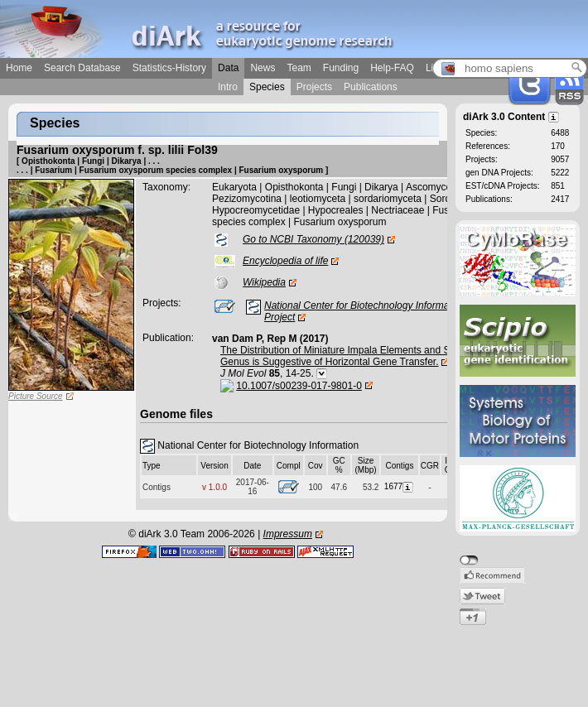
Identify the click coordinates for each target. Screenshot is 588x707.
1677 (400, 486)
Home (19, 68)
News (263, 68)
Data (228, 68)
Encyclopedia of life (285, 261)
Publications (371, 87)
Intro (228, 87)
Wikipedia (264, 282)
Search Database (82, 68)
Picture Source (36, 396)
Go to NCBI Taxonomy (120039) (313, 239)
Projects (314, 87)
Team (299, 68)
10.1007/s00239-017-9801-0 (299, 386)
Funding (341, 68)
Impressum (288, 534)
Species (267, 87)
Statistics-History (169, 68)
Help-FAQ (392, 68)
